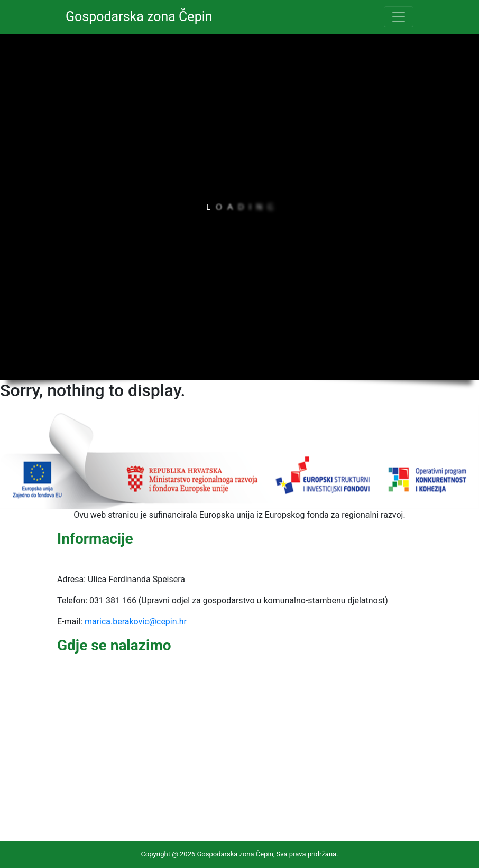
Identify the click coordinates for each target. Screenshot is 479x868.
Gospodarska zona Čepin (139, 17)
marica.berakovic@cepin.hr (136, 622)
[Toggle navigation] (399, 17)
